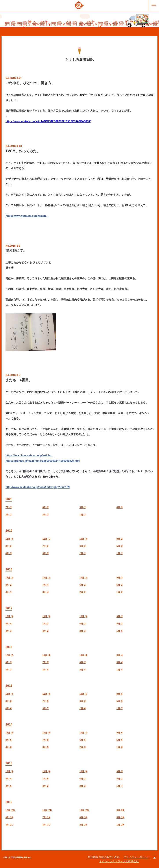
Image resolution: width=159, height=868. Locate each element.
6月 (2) (46, 507)
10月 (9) (83, 771)
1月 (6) (120, 747)
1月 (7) (120, 708)
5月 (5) (120, 701)
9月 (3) (120, 578)
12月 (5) (9, 733)
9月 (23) (120, 810)
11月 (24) (47, 810)
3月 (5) (46, 747)
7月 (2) (46, 546)
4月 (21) (9, 825)
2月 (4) (83, 670)
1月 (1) (83, 515)
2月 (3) (46, 515)
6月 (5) (83, 740)
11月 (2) (46, 578)
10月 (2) (83, 578)
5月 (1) (83, 507)
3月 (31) (46, 825)
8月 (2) (9, 546)
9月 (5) (120, 694)
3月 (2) (46, 553)
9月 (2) (120, 539)
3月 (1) (9, 515)
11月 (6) (46, 771)
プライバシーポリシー (137, 857)
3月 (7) (46, 708)
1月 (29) (120, 825)
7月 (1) (9, 507)
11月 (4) (46, 694)
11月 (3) (46, 616)
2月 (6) (83, 708)
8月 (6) (9, 740)
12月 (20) (10, 810)
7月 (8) (46, 740)
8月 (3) (9, 662)
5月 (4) (120, 662)
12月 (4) (9, 539)
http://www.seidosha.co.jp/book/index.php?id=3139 (38, 487)
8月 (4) (9, 624)
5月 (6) (120, 740)
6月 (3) (83, 624)
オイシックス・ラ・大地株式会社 (119, 861)
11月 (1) (46, 539)
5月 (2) (120, 585)
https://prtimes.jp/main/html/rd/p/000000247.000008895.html (43, 461)
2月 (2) (83, 592)
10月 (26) (84, 810)
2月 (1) (83, 553)
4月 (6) (9, 708)
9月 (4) (120, 655)
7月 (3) (46, 624)
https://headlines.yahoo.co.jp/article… (29, 455)
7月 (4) (46, 585)
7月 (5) (46, 662)
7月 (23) (46, 817)
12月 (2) (9, 578)
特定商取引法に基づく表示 (104, 857)
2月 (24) (83, 825)
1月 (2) (120, 592)
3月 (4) (46, 592)
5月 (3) (120, 546)
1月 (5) (120, 631)
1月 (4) (120, 670)
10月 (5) (83, 694)
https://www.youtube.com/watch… (27, 216)
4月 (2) (9, 553)
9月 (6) (120, 733)
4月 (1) (9, 592)
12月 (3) (9, 616)
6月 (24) (83, 817)
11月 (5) (46, 733)
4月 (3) (120, 507)
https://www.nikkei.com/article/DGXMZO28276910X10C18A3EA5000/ (48, 121)
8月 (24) (9, 817)
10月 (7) (83, 733)
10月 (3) (83, 539)
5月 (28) (120, 817)
